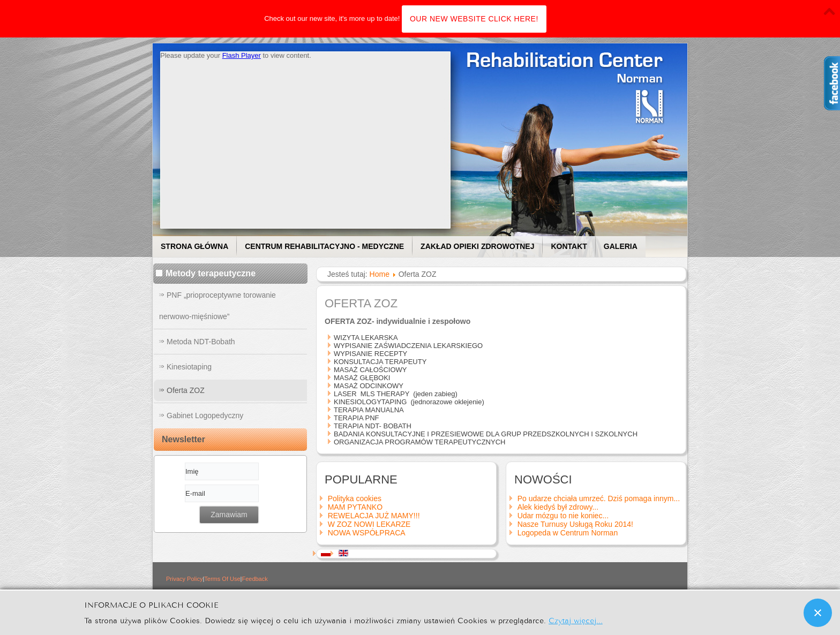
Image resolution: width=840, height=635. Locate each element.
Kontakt (569, 246)
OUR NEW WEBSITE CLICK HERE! (474, 19)
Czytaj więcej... (576, 620)
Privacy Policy (184, 579)
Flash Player (242, 55)
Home (380, 274)
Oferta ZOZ (186, 390)
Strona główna (194, 246)
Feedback (254, 579)
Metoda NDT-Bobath (201, 342)
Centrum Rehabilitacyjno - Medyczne (324, 246)
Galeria (621, 246)
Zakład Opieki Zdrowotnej (477, 246)
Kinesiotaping (189, 367)
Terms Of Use (222, 579)
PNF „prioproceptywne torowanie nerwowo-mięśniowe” (217, 306)
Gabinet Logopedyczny (205, 415)
